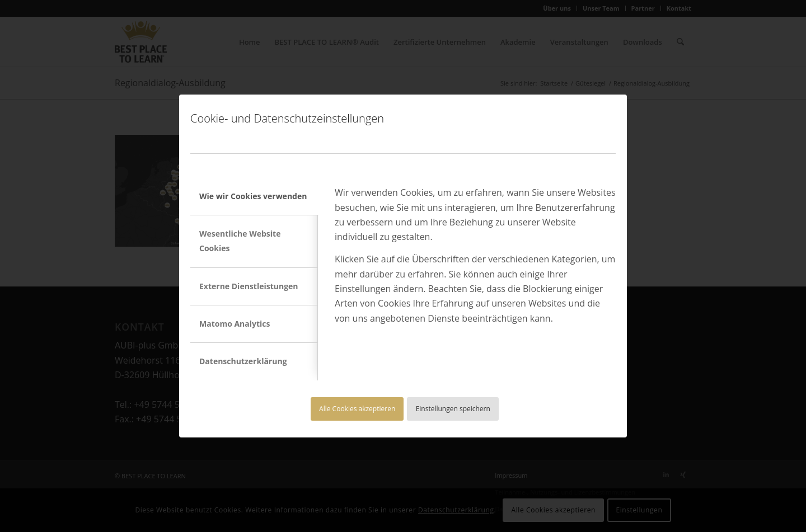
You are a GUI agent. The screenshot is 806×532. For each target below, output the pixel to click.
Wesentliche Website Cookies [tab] (240, 241)
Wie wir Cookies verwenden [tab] (253, 196)
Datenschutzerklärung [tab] (243, 361)
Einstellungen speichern (453, 409)
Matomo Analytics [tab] (235, 324)
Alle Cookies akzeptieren (357, 409)
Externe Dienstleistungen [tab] (249, 286)
